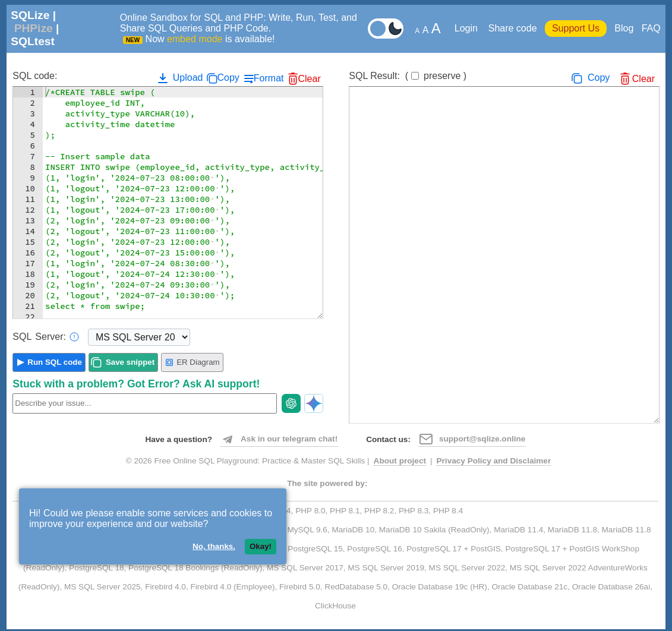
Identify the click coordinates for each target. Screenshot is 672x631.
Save (130, 362)
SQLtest (33, 41)
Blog (624, 28)
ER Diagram (192, 362)
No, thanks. (214, 546)
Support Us (576, 28)
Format (269, 78)
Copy (228, 78)
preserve (442, 76)
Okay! (261, 546)
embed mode (195, 39)
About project (400, 461)
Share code (513, 28)
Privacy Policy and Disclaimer (494, 461)
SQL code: (35, 76)
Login (468, 28)
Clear (309, 79)
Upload (179, 78)
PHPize (34, 28)
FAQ (651, 28)
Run (55, 362)
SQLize (30, 15)
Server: (46, 337)
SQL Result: (408, 76)
